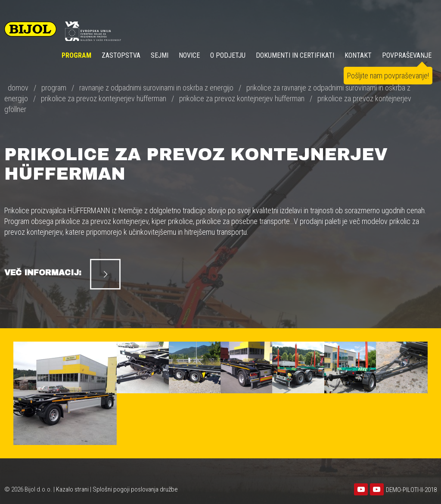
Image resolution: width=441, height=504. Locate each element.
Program (76, 55)
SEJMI (160, 55)
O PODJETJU (228, 55)
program (54, 88)
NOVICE (189, 55)
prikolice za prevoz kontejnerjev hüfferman (104, 98)
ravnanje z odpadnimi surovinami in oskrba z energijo (156, 88)
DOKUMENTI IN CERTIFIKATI (295, 55)
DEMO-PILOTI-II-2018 (411, 490)
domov (18, 88)
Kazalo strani (72, 489)
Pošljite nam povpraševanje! (388, 76)
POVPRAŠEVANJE (407, 55)
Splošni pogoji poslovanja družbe (135, 489)
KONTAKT (358, 55)
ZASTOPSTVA (121, 55)
